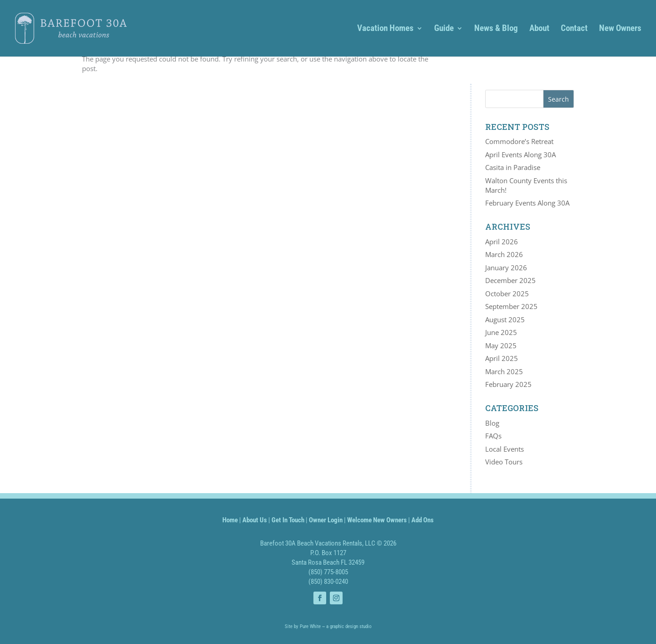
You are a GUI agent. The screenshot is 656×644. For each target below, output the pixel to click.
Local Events (505, 449)
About (539, 29)
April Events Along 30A (520, 155)
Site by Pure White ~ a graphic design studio (328, 626)
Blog (492, 423)
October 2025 (507, 294)
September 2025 (511, 306)
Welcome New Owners (377, 520)
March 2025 (504, 371)
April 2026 (502, 242)
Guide (444, 29)
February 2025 (508, 384)
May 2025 (501, 345)
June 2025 (501, 332)
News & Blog (496, 29)
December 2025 (510, 280)
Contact (574, 29)
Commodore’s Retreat (519, 141)
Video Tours (504, 462)
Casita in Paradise (513, 167)
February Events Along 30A (527, 203)
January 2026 (506, 268)
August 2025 (505, 319)
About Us (255, 520)
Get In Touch (288, 520)
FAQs (493, 436)
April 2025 (502, 358)
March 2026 (504, 254)
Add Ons (423, 520)
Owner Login (326, 520)
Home (230, 520)
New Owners (620, 29)
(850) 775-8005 (328, 572)
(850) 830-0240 (328, 582)
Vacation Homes (385, 29)
